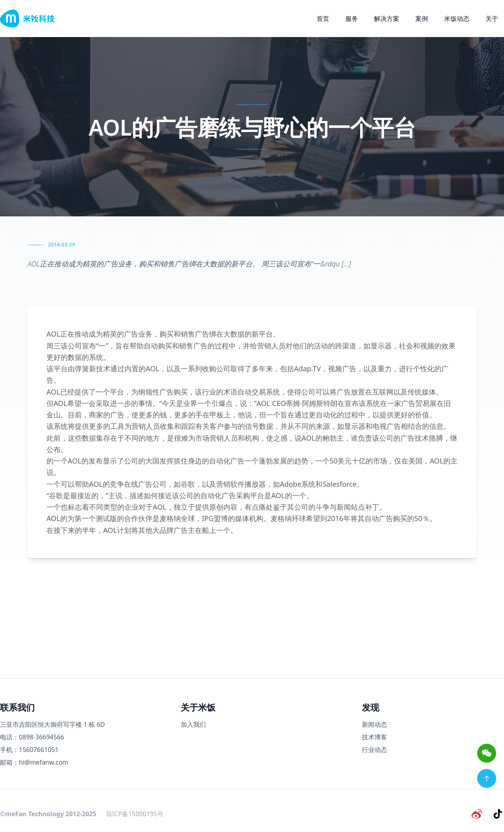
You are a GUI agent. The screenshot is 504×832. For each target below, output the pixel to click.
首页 (323, 19)
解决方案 (387, 19)
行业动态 (374, 750)
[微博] (477, 814)
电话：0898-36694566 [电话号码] (32, 737)
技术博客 (374, 737)
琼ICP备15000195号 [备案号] (135, 814)
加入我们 (193, 724)
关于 (492, 19)
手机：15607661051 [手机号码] (29, 750)
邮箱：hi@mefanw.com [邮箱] (34, 762)
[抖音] (498, 814)
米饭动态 (457, 19)
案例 (422, 19)
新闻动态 (374, 724)
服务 (352, 19)
